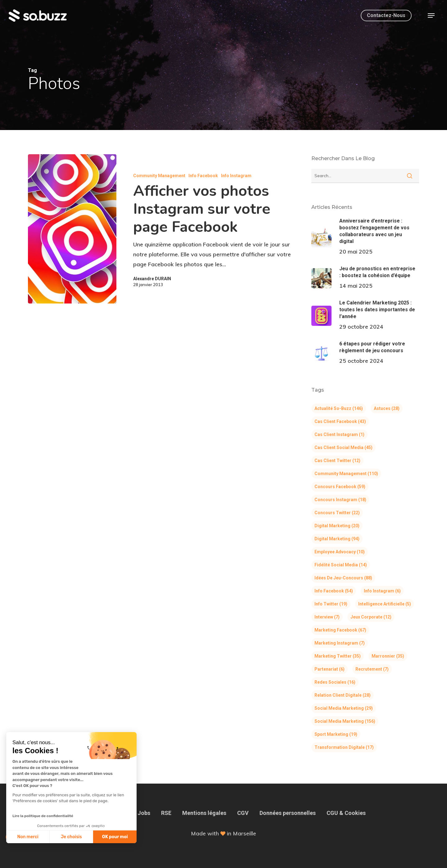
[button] (431, 16)
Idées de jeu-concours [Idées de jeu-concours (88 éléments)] (343, 578)
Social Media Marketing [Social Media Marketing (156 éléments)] (345, 721)
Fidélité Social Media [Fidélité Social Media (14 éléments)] (341, 565)
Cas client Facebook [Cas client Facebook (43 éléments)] (340, 421)
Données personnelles (288, 813)
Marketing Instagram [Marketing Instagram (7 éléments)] (340, 643)
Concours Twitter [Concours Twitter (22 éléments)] (337, 513)
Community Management (159, 176)
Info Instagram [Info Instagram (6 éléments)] (382, 591)
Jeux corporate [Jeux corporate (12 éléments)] (371, 617)
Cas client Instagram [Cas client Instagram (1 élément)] (339, 434)
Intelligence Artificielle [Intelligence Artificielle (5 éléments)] (385, 604)
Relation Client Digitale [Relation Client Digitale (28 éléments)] (343, 695)
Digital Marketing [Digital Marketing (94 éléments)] (337, 539)
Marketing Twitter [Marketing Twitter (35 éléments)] (338, 656)
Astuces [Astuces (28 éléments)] (387, 408)
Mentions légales (204, 813)
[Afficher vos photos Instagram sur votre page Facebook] (72, 229)
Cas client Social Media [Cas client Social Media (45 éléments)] (343, 447)
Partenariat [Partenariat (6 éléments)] (330, 669)
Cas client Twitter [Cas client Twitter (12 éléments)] (337, 461)
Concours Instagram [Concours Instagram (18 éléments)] (340, 500)
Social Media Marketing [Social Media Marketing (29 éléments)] (344, 708)
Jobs (144, 813)
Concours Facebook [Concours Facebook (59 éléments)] (340, 487)
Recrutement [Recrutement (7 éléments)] (372, 669)
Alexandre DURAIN (152, 279)
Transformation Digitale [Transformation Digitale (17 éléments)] (344, 747)
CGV (243, 813)
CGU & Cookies (346, 813)
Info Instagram (236, 176)
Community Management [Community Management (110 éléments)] (346, 474)
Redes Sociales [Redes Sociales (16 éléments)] (335, 682)
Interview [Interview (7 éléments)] (327, 617)
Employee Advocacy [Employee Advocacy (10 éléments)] (340, 552)
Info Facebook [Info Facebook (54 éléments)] (334, 591)
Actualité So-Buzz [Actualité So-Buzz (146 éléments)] (339, 408)
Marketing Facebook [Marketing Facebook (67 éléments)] (340, 630)
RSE (166, 813)
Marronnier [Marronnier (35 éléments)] (388, 656)
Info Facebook (203, 176)
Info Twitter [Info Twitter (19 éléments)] (331, 604)
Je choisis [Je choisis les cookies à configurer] (36, 837)
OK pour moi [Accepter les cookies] (80, 837)
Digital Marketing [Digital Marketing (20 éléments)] (337, 526)
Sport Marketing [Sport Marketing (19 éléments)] (336, 734)
